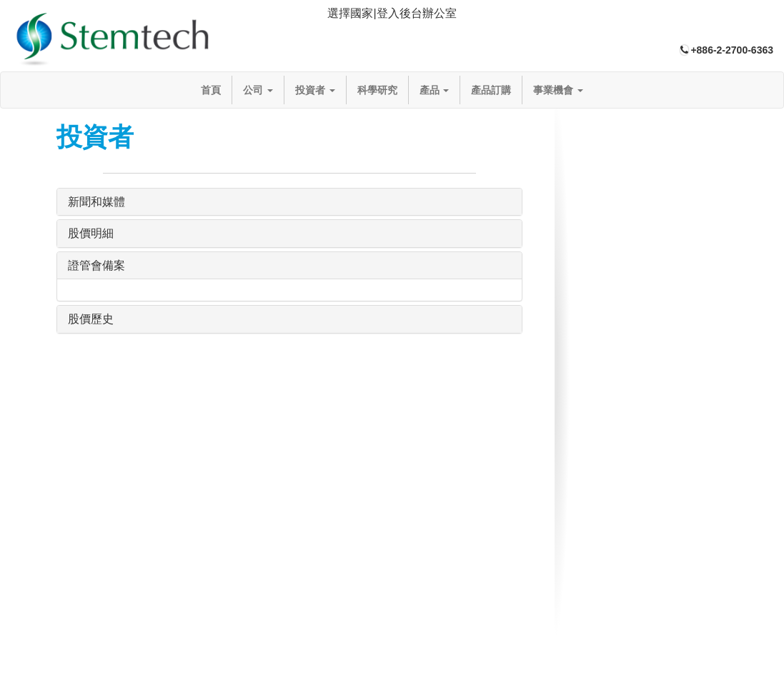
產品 (435, 90)
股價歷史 (91, 319)
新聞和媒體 (96, 202)
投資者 (315, 90)
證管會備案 (96, 265)
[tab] (392, 14)
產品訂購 (491, 90)
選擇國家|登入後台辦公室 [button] (392, 13)
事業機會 (558, 90)
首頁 (211, 90)
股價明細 (91, 233)
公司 (258, 90)
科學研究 (377, 90)
